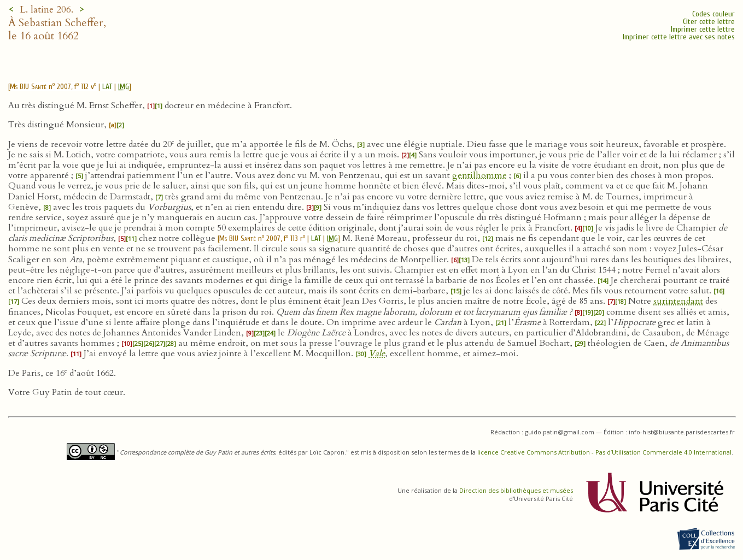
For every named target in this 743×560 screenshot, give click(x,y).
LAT (107, 87)
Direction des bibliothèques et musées (516, 490)
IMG (124, 87)
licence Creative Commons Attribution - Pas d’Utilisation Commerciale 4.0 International (604, 452)
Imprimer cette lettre (703, 29)
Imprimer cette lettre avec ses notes (679, 37)
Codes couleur (713, 14)
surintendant (678, 301)
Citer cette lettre (709, 22)
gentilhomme (479, 175)
